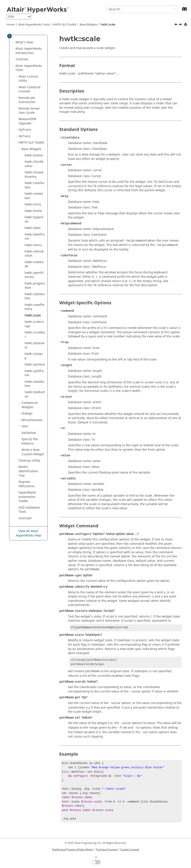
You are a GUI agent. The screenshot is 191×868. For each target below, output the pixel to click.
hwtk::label (33, 228)
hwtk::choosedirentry (34, 175)
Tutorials (22, 59)
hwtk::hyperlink (34, 219)
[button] (14, 42)
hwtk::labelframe (35, 237)
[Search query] (142, 9)
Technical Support (107, 849)
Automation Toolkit (27, 497)
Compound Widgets (30, 405)
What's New (24, 42)
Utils (25, 426)
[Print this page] (186, 25)
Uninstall (25, 518)
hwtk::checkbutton (34, 164)
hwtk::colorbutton (35, 185)
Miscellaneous (32, 420)
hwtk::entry (33, 204)
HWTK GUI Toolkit (65, 25)
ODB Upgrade (27, 121)
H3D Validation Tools (29, 510)
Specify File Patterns (30, 441)
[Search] (173, 10)
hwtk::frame (33, 211)
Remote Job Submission (27, 100)
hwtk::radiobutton (35, 296)
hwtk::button (34, 155)
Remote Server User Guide (29, 111)
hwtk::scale (108, 25)
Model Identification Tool (28, 471)
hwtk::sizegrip (34, 356)
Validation (29, 433)
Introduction (29, 51)
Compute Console (30, 89)
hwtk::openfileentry (34, 275)
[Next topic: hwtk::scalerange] (181, 25)
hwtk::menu (33, 245)
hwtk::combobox (34, 196)
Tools (34, 25)
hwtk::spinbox (35, 365)
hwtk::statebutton (35, 384)
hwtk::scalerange (34, 324)
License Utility (28, 79)
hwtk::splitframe (34, 373)
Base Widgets (88, 25)
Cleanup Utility (29, 461)
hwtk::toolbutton (35, 394)
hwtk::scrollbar (35, 335)
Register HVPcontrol (26, 484)
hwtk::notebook (34, 264)
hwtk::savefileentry (35, 307)
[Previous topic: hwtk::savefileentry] (176, 25)
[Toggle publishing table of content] (9, 36)
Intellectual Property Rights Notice (73, 849)
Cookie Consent (130, 849)
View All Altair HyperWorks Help (29, 533)
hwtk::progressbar (35, 286)
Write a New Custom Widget (33, 452)
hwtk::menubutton (34, 254)
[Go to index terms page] (180, 11)
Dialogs (27, 414)
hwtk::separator (35, 345)
